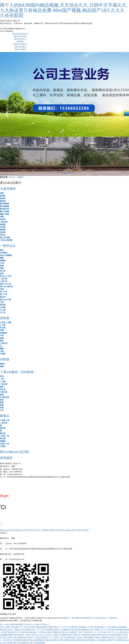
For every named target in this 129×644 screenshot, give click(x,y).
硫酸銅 (3, 260)
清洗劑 (3, 219)
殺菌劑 (3, 224)
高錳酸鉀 (4, 333)
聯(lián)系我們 (20, 49)
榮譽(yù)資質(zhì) (20, 44)
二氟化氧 (4, 423)
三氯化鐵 (4, 222)
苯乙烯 (3, 271)
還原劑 (3, 198)
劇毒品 (5, 416)
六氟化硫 (4, 392)
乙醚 (2, 351)
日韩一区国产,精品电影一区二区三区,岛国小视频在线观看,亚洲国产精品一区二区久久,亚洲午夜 (38, 627)
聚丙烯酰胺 (5, 204)
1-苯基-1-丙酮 (6, 322)
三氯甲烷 (4, 343)
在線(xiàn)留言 (20, 47)
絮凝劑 (3, 230)
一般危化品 (8, 246)
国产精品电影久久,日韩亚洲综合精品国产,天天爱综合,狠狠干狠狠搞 (31, 632)
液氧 (2, 408)
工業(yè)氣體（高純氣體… (18, 372)
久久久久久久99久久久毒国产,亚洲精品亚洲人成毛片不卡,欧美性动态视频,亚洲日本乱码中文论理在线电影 (79, 635)
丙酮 (2, 330)
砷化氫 (3, 438)
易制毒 (5, 318)
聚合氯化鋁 (5, 209)
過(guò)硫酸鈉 (6, 255)
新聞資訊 (20, 42)
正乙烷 (3, 313)
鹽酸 (2, 349)
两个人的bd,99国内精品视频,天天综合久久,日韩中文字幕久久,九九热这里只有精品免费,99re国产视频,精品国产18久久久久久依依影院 (64, 10)
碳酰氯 (20, 177)
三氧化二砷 (5, 436)
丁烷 (2, 379)
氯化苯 (3, 297)
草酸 (2, 193)
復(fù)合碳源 (5, 237)
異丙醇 (3, 305)
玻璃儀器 (6, 458)
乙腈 (2, 302)
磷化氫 (3, 428)
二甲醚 (3, 381)
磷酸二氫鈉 (5, 214)
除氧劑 (3, 196)
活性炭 (3, 235)
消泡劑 (3, 227)
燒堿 (2, 266)
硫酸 (2, 338)
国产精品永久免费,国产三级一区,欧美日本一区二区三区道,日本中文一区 (88, 632)
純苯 (2, 273)
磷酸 (2, 258)
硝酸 (2, 366)
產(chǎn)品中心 (20, 39)
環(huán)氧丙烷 (6, 286)
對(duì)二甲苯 (6, 276)
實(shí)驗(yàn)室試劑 (14, 452)
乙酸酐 (3, 354)
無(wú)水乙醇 (6, 300)
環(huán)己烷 (6, 284)
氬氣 (2, 400)
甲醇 (2, 289)
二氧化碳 (4, 384)
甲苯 (2, 335)
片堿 (2, 263)
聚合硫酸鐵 (5, 206)
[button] (126, 114)
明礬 (2, 217)
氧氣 (2, 402)
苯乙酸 (3, 328)
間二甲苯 (4, 292)
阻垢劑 (3, 232)
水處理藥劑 (8, 189)
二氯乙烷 (4, 281)
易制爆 (5, 359)
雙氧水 (3, 364)
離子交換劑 (5, 211)
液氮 (2, 405)
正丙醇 (3, 307)
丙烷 (2, 376)
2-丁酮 (3, 325)
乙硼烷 (3, 446)
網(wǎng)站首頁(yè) (20, 34)
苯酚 (2, 268)
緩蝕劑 (3, 201)
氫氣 (2, 395)
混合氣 (3, 389)
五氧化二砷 (5, 444)
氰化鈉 (3, 433)
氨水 (2, 250)
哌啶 (2, 341)
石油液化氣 (5, 397)
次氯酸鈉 (4, 253)
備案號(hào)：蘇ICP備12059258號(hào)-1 (77, 618)
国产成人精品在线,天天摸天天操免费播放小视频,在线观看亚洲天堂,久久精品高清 (93, 637)
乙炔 (2, 410)
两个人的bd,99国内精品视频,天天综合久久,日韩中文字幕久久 (25, 624)
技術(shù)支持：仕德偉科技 (106, 618)
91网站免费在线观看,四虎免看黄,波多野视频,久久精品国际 (82, 640)
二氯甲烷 (4, 279)
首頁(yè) (12, 177)
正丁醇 (3, 310)
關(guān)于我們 (20, 36)
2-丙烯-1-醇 (5, 420)
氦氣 (2, 387)
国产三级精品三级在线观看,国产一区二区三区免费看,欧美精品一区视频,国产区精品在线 (45, 630)
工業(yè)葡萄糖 (6, 240)
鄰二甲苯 (4, 294)
